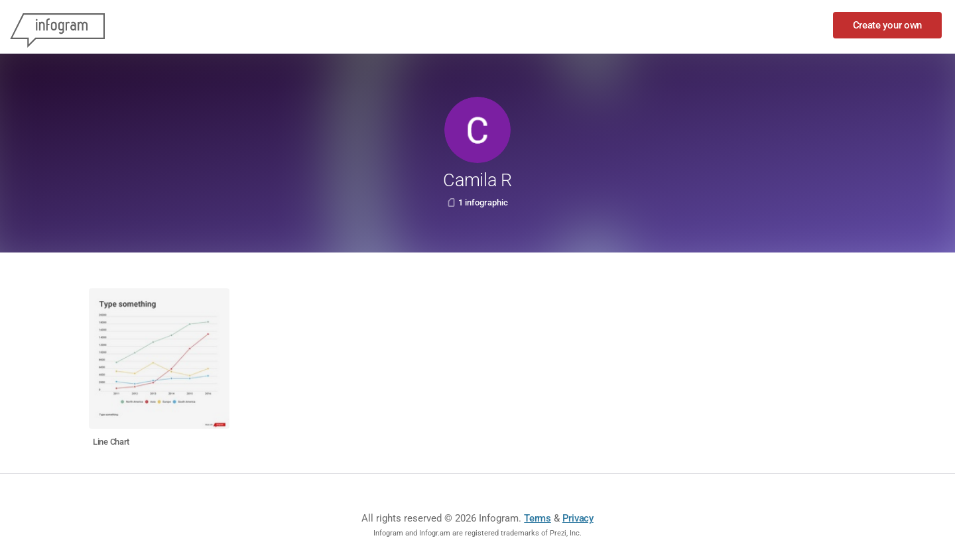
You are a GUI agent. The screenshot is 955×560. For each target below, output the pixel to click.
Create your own (888, 25)
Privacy (578, 518)
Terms (538, 518)
